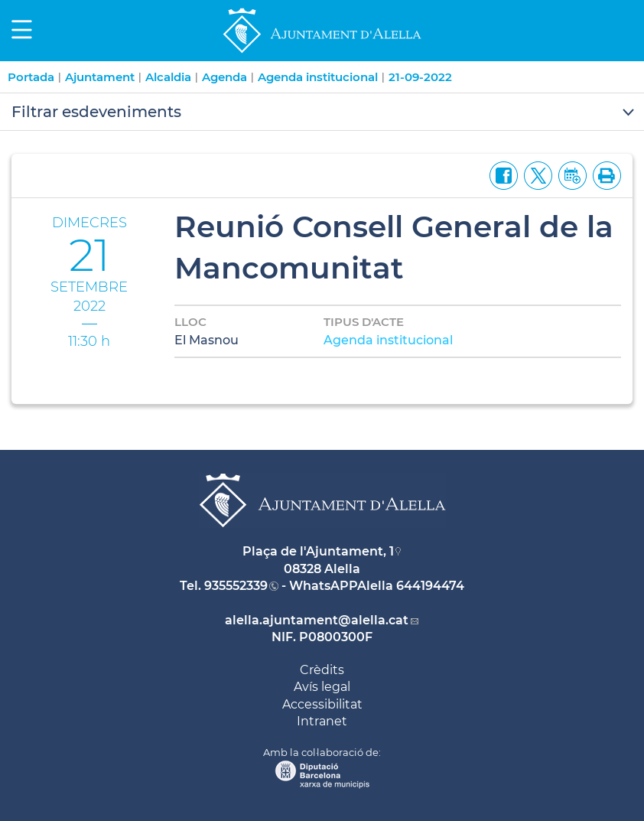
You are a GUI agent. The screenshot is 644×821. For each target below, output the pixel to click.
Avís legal (322, 687)
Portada (31, 77)
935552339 (236, 586)
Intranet (322, 721)
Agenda (224, 77)
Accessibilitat (322, 704)
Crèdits (322, 670)
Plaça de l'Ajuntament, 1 (318, 551)
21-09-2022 (420, 77)
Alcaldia (168, 77)
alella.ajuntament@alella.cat (317, 620)
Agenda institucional (318, 77)
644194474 (430, 586)
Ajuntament (100, 77)
